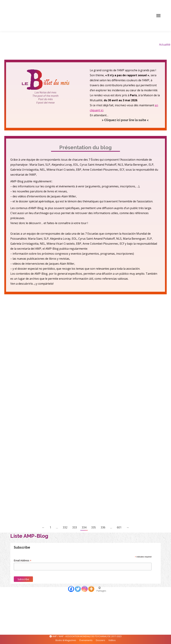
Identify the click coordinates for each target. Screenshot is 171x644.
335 (94, 527)
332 (65, 527)
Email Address (23, 561)
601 (119, 527)
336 (103, 527)
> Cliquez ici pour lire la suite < (125, 120)
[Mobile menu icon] (158, 16)
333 (75, 527)
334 (84, 527)
